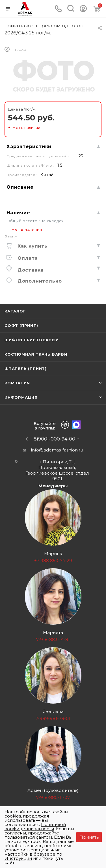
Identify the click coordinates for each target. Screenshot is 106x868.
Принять (89, 837)
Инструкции (18, 858)
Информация (21, 397)
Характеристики (29, 146)
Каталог (15, 311)
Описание (20, 187)
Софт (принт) (21, 325)
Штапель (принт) (26, 369)
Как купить (32, 246)
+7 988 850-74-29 (53, 560)
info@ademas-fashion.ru (57, 450)
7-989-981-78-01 (53, 718)
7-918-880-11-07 (53, 797)
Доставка (30, 270)
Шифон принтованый (32, 340)
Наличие (18, 213)
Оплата (27, 258)
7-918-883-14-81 (53, 639)
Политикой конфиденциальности (35, 827)
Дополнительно (39, 281)
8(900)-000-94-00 (54, 439)
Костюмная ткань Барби (36, 354)
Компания (17, 383)
